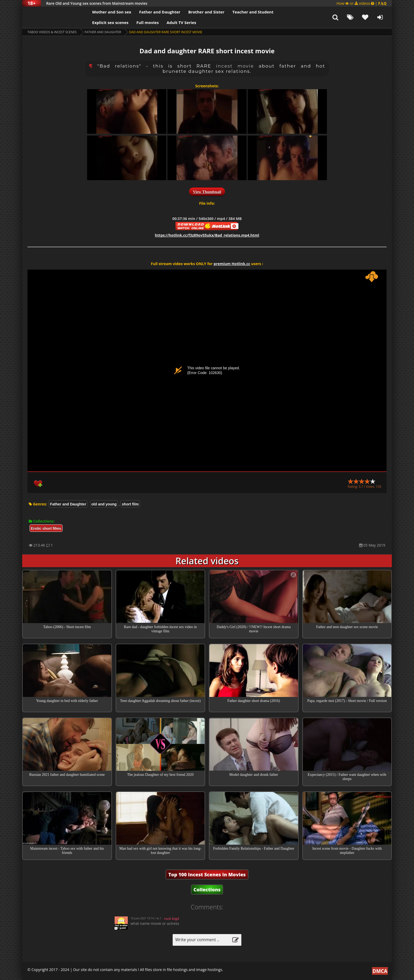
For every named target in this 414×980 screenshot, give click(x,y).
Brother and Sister (206, 12)
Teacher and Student (253, 12)
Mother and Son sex (112, 12)
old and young (104, 504)
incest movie (235, 66)
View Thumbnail (207, 192)
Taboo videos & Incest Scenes (52, 32)
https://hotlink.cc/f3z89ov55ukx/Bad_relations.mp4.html (207, 235)
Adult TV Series (181, 22)
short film (130, 504)
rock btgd (171, 919)
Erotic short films (46, 528)
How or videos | (361, 3)
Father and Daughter (160, 12)
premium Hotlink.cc (232, 264)
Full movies (148, 22)
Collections (207, 890)
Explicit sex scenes (110, 22)
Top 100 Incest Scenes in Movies (207, 874)
